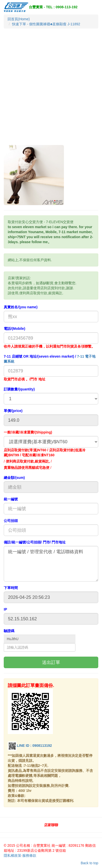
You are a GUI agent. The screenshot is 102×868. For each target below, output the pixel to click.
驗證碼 (9, 631)
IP (5, 609)
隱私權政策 (13, 855)
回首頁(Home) (19, 19)
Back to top (89, 863)
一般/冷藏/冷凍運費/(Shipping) (28, 432)
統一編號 (11, 499)
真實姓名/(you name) (21, 307)
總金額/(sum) (14, 478)
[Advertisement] (51, 92)
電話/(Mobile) (15, 329)
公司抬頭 (11, 521)
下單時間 (11, 588)
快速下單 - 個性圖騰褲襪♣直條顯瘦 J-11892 (46, 24)
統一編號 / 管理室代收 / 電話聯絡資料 (51, 564)
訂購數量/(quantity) (19, 389)
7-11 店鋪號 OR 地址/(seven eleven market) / (50, 359)
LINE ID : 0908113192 (30, 746)
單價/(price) (13, 411)
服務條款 (29, 855)
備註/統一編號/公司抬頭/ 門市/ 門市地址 (35, 542)
